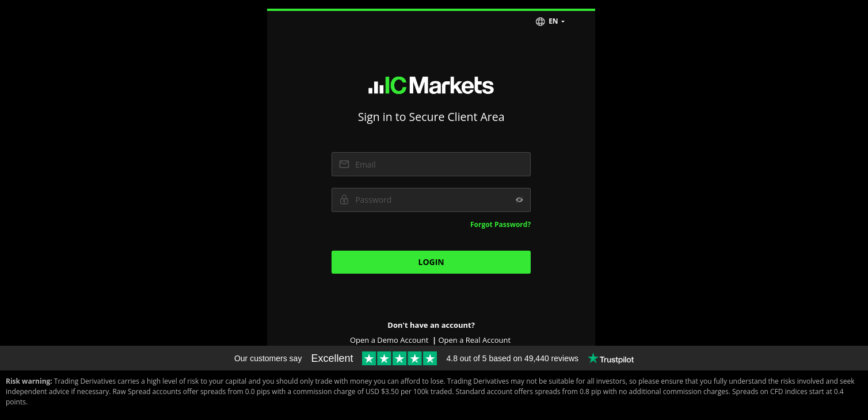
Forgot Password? (500, 224)
